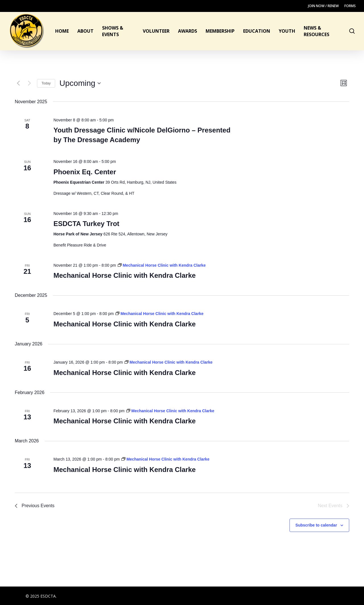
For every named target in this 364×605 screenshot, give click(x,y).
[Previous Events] (18, 83)
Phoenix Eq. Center (85, 172)
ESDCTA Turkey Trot (86, 224)
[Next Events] (29, 83)
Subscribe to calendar (316, 525)
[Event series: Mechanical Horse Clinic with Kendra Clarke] (162, 265)
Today (46, 83)
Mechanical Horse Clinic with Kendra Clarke (125, 275)
